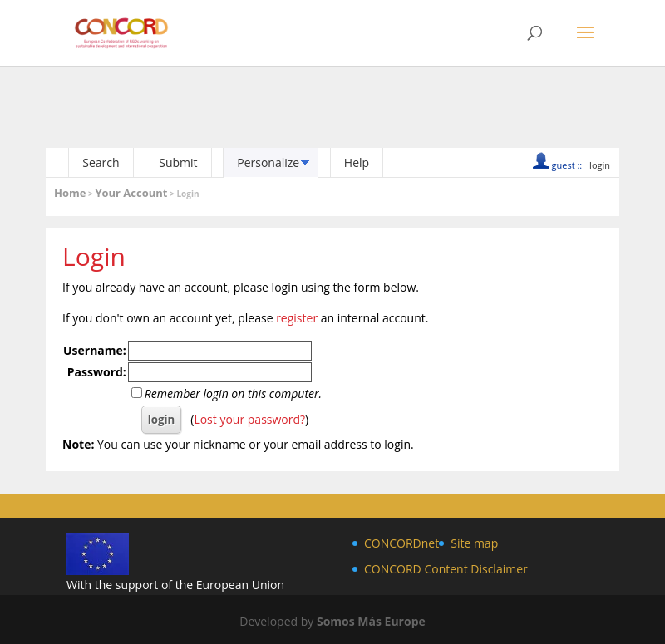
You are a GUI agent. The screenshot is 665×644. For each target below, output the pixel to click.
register (297, 318)
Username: (95, 350)
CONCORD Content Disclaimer (446, 569)
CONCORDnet (401, 543)
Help (357, 162)
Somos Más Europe (371, 621)
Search (101, 162)
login (600, 165)
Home (70, 193)
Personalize (268, 162)
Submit (178, 162)
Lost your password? (249, 419)
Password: (97, 372)
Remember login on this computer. (233, 393)
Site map (474, 543)
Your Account (131, 193)
